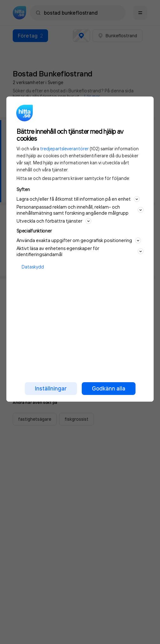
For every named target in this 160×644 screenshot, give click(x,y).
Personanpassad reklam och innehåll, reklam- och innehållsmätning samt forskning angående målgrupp (80, 210)
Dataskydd (33, 267)
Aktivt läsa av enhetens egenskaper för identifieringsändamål (80, 251)
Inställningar (51, 388)
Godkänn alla (109, 388)
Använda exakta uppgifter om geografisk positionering (79, 240)
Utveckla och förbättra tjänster (54, 221)
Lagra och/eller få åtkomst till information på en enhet (78, 199)
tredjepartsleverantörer (64, 149)
